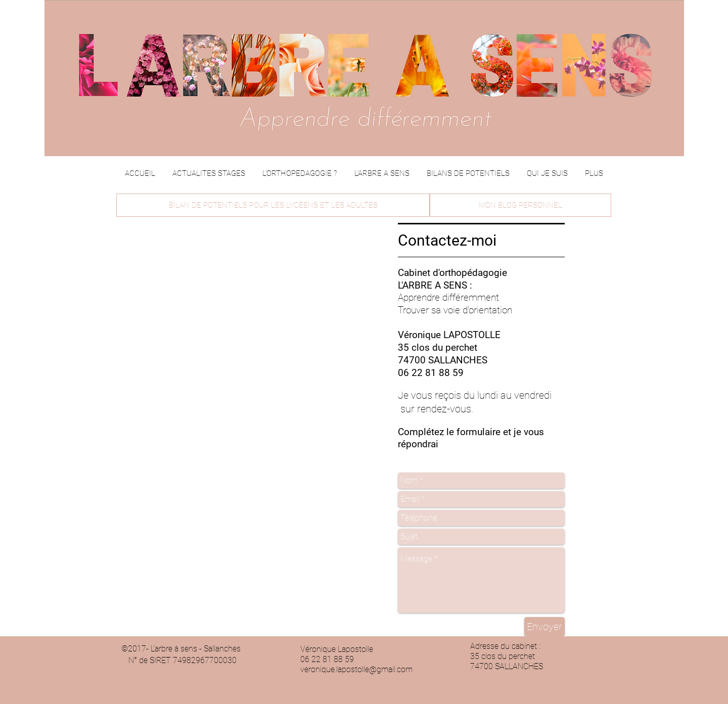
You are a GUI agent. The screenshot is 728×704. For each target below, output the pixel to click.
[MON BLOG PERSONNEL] (520, 205)
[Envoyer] (544, 627)
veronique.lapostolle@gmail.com (356, 669)
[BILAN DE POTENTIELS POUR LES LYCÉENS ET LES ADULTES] (273, 205)
